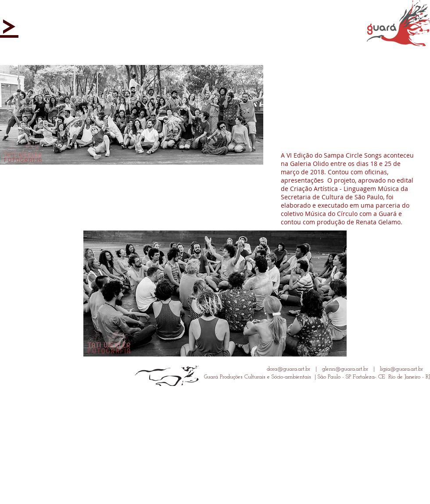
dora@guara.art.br (288, 369)
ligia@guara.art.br (401, 369)
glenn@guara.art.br (345, 369)
